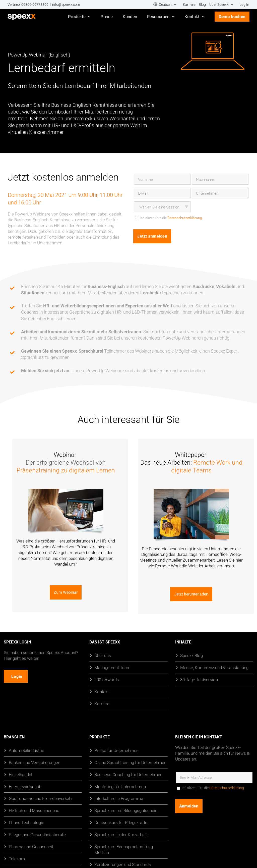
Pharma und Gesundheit (31, 847)
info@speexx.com (66, 5)
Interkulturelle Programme (119, 798)
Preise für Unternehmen (116, 750)
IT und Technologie (26, 822)
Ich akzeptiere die (213, 788)
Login (18, 676)
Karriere (102, 703)
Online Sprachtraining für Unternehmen (130, 762)
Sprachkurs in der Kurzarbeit (121, 834)
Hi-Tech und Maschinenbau (34, 810)
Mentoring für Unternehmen (120, 786)
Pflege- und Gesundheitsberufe (37, 834)
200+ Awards (107, 679)
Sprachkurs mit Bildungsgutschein (126, 810)
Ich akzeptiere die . (171, 218)
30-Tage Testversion (199, 679)
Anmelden (189, 806)
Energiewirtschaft (25, 786)
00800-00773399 (35, 5)
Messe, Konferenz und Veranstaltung (214, 667)
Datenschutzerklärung (185, 218)
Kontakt (102, 691)
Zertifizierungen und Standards (123, 864)
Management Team (112, 667)
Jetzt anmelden (152, 236)
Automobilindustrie (26, 750)
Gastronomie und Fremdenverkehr (41, 798)
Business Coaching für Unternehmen (128, 774)
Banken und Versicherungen (35, 762)
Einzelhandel (20, 774)
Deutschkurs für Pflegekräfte (121, 822)
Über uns (103, 655)
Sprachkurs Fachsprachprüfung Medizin (124, 849)
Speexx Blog (191, 655)
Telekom (17, 859)
